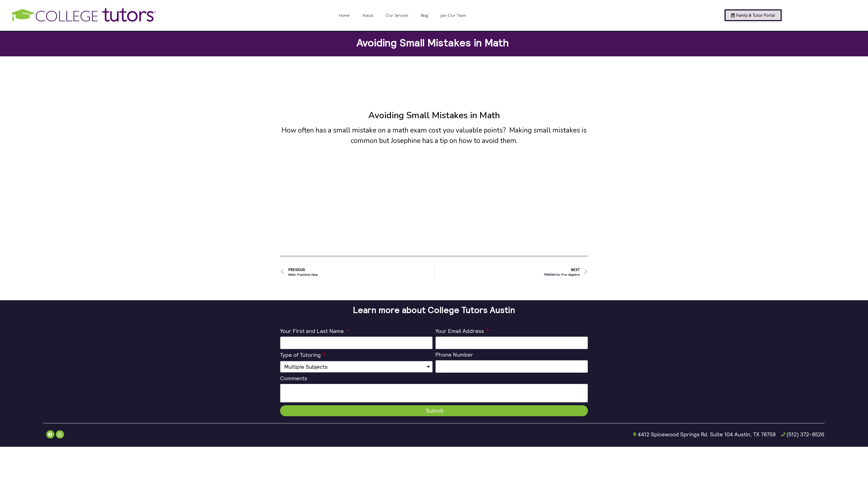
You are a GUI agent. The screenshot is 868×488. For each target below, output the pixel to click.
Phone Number (454, 355)
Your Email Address (460, 331)
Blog (424, 15)
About (368, 15)
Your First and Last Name (313, 331)
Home (344, 15)
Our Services (397, 15)
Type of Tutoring (301, 355)
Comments (294, 379)
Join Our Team (453, 15)
